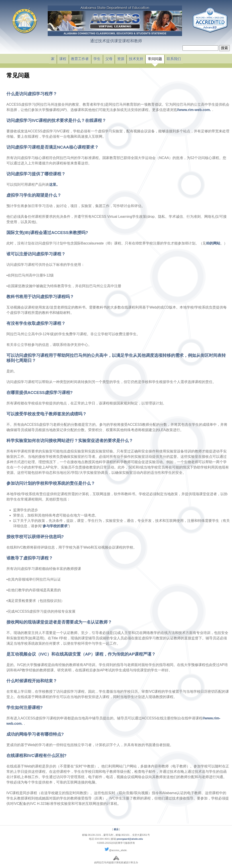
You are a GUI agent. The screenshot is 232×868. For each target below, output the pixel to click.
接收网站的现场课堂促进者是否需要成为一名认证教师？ (59, 622)
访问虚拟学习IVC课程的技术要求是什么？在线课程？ (56, 120)
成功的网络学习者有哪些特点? (35, 734)
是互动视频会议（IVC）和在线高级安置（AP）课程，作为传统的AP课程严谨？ (81, 654)
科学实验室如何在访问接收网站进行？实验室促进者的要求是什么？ (70, 441)
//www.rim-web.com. (194, 110)
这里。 (54, 185)
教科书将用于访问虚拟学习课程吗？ (40, 297)
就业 (116, 829)
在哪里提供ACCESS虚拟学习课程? (40, 393)
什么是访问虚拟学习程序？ (32, 94)
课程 (63, 59)
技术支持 (136, 59)
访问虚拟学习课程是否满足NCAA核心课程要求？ (53, 147)
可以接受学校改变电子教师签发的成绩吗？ (47, 414)
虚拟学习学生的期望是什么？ (34, 195)
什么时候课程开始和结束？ (32, 681)
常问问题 (155, 59)
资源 (121, 59)
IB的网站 (213, 243)
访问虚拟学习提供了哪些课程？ (36, 174)
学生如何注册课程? (25, 708)
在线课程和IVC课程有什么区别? (37, 756)
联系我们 (174, 59)
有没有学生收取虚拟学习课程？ (36, 323)
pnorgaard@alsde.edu (130, 839)
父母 (109, 59)
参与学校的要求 (55, 526)
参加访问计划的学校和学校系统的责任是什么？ (51, 483)
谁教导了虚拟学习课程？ (30, 558)
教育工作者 (80, 59)
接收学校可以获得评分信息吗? (35, 537)
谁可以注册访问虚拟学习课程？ (36, 254)
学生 (97, 59)
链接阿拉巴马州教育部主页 (25, 21)
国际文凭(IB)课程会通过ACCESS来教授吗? (47, 233)
